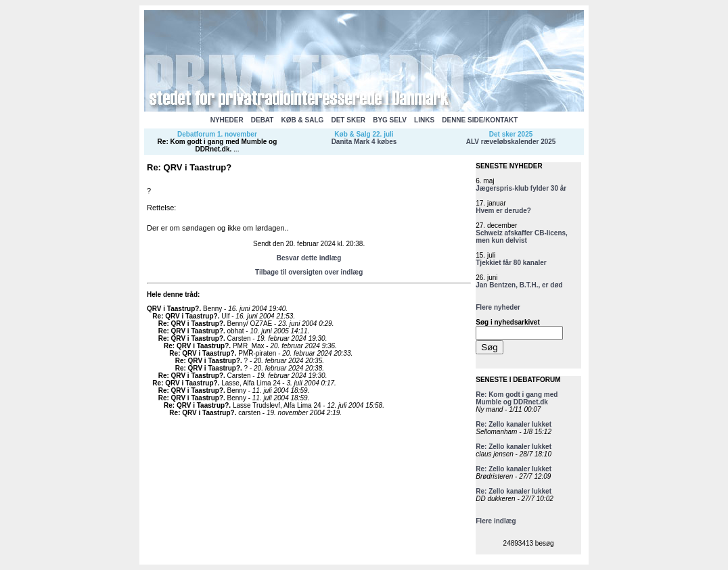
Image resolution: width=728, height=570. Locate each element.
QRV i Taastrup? (173, 309)
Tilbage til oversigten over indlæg (309, 272)
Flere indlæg (496, 521)
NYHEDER (227, 120)
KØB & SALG (303, 120)
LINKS (424, 120)
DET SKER (348, 120)
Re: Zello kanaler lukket (514, 424)
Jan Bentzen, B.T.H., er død (519, 285)
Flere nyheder (498, 307)
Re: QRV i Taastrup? (185, 316)
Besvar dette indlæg (309, 258)
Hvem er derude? (503, 211)
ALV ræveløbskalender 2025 (511, 142)
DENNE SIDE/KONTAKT (480, 120)
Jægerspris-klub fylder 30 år (521, 188)
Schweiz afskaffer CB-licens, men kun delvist (522, 237)
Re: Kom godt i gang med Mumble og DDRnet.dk (218, 145)
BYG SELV (390, 120)
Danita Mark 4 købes (364, 142)
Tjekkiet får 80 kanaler (511, 263)
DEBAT (263, 120)
